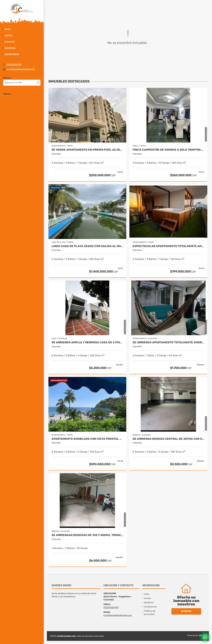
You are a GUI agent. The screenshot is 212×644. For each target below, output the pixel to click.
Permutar (10, 48)
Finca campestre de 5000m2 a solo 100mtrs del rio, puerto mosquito (168, 150)
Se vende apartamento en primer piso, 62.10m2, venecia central (87, 150)
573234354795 (14, 65)
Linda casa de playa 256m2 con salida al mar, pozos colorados (87, 246)
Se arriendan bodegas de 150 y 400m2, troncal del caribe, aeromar (87, 535)
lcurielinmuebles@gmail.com (21, 69)
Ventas (8, 36)
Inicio (7, 29)
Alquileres (149, 603)
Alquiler (9, 42)
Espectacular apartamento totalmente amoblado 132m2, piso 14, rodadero (168, 246)
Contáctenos (12, 54)
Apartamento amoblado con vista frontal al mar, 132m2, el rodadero (87, 439)
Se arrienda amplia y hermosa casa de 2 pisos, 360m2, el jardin (87, 342)
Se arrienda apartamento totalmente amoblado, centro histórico (168, 342)
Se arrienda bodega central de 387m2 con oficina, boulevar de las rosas (168, 439)
